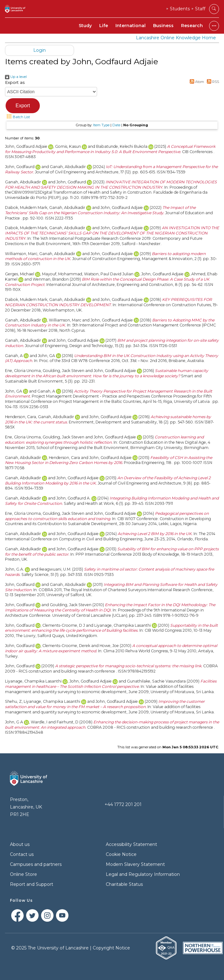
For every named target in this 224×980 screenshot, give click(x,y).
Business (163, 26)
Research (192, 26)
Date (116, 125)
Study (85, 26)
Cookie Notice (121, 854)
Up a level (16, 77)
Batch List (17, 117)
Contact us (22, 854)
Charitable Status (124, 884)
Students (180, 9)
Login (40, 50)
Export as (15, 82)
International (131, 26)
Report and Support (32, 884)
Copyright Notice (111, 948)
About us (20, 844)
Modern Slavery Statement (135, 864)
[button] (23, 106)
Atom (196, 82)
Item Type (101, 125)
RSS (212, 82)
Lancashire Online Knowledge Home (176, 38)
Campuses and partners (36, 864)
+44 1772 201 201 (123, 804)
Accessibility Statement (131, 844)
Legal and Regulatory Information (143, 874)
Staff (200, 9)
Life (104, 26)
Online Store (23, 874)
